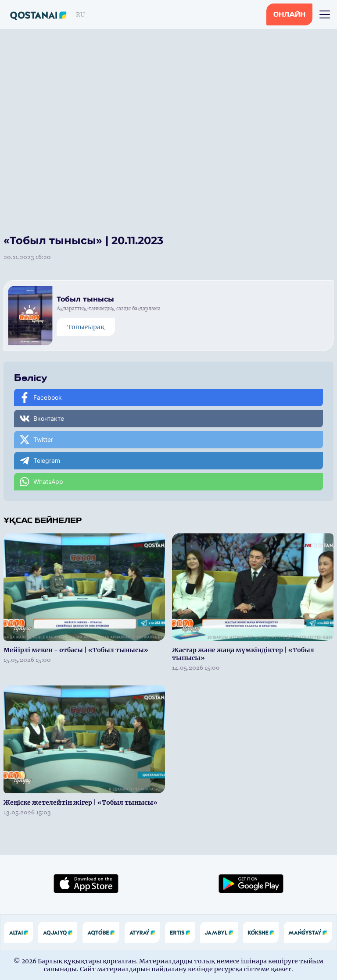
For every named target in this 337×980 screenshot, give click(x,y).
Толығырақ (86, 327)
